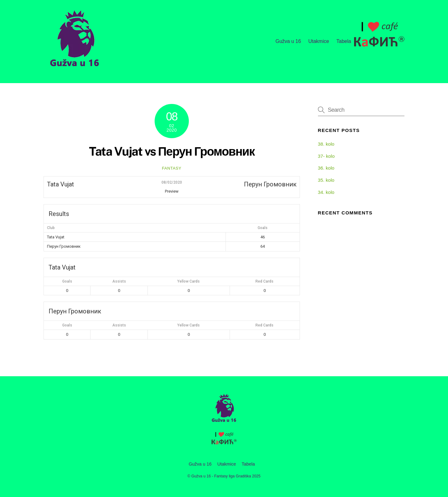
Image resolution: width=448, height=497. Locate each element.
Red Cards (264, 281)
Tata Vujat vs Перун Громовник (172, 151)
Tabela (344, 41)
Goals (67, 281)
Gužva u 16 (288, 41)
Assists (119, 281)
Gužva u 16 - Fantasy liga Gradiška (221, 476)
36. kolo (326, 168)
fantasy (172, 168)
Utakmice (319, 41)
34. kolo (326, 192)
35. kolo (326, 180)
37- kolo (326, 156)
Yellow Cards (189, 281)
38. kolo (326, 144)
